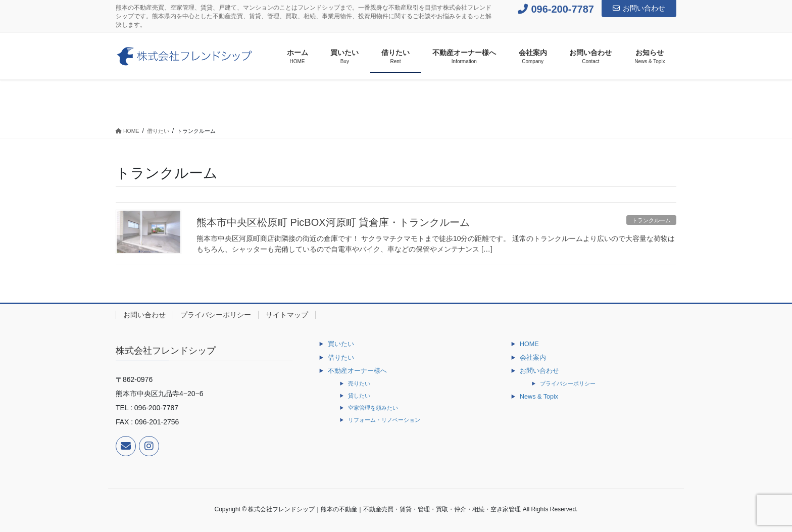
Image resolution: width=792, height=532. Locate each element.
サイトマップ (287, 315)
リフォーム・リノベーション (384, 420)
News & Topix (539, 397)
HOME (529, 344)
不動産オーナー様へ (357, 371)
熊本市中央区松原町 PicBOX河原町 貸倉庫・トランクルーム (333, 222)
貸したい (359, 396)
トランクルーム (651, 220)
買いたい (341, 344)
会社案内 (533, 358)
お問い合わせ (639, 8)
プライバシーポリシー (216, 315)
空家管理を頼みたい (373, 408)
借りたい (341, 358)
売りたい (359, 383)
